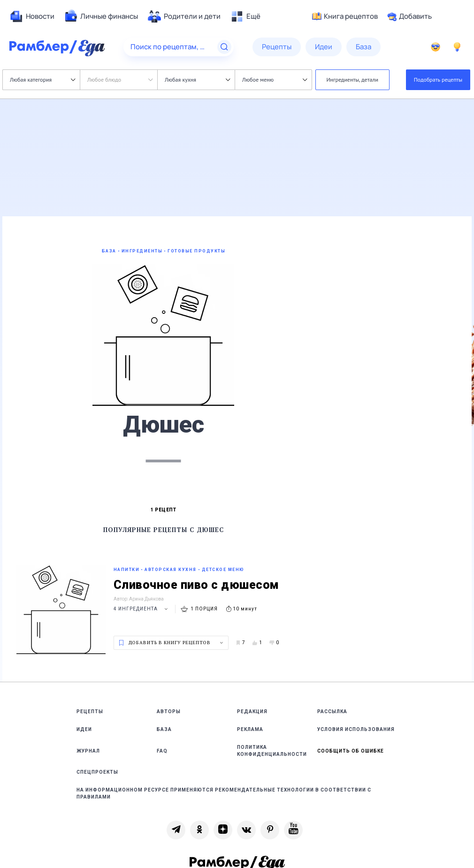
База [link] (164, 729)
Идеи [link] (84, 729)
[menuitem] (32, 16)
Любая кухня (197, 80)
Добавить (409, 16)
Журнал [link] (88, 751)
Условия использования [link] (356, 729)
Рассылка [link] (332, 712)
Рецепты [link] (90, 712)
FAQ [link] (162, 751)
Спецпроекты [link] (97, 772)
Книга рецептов (345, 16)
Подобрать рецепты (438, 80)
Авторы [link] (169, 712)
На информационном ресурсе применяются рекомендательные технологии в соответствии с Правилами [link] (224, 793)
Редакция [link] (252, 712)
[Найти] (224, 47)
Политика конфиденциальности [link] (272, 751)
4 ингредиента (142, 609)
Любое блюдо (120, 80)
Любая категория (42, 80)
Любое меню (275, 80)
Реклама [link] (250, 729)
